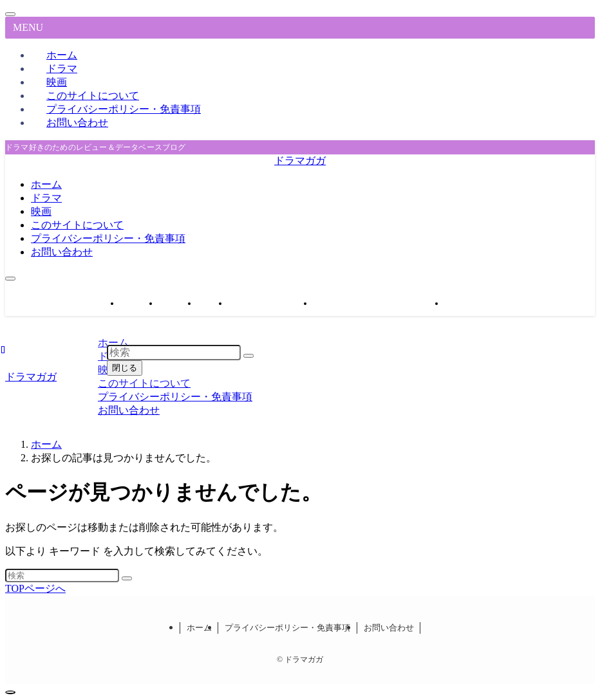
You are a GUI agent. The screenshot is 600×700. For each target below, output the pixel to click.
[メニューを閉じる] (10, 14)
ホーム (199, 628)
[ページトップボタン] (10, 692)
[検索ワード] (62, 576)
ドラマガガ (300, 161)
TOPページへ (35, 588)
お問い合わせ (77, 123)
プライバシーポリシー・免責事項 (124, 109)
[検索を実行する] (127, 578)
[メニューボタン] (10, 279)
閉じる (125, 368)
